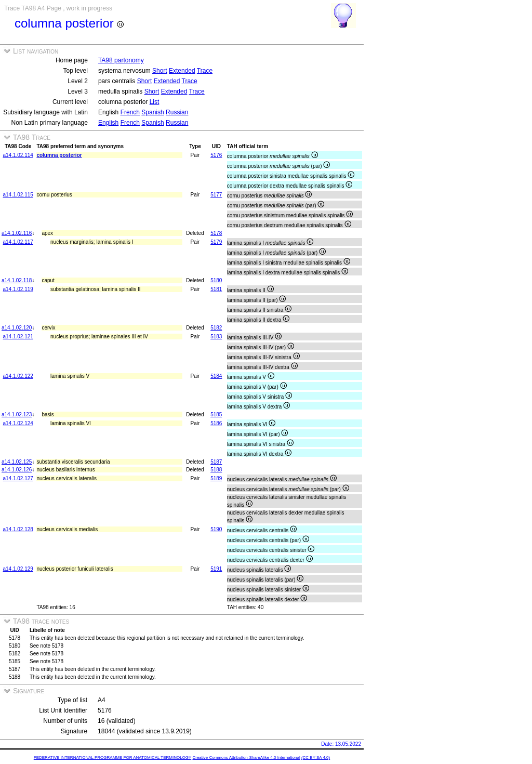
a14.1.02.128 (18, 529)
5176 (216, 155)
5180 (216, 280)
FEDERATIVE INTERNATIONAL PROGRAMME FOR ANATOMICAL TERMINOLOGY (112, 758)
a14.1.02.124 (18, 423)
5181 (216, 289)
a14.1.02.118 (17, 280)
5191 (216, 569)
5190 (216, 529)
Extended (182, 71)
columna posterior (59, 155)
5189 (216, 478)
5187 (216, 462)
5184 (216, 376)
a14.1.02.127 (18, 478)
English (108, 123)
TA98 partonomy (121, 60)
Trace (205, 71)
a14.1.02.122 (18, 376)
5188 (216, 470)
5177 (216, 195)
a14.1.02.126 (17, 470)
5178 (216, 233)
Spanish (152, 112)
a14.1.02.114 (18, 155)
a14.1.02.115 (18, 195)
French (130, 112)
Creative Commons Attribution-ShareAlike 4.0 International (246, 758)
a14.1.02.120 (17, 328)
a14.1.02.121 (18, 337)
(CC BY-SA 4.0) (316, 758)
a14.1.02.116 (17, 233)
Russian (177, 112)
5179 (216, 242)
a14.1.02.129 (18, 569)
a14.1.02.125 (17, 462)
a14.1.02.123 (17, 414)
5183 (216, 337)
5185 (216, 414)
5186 (216, 423)
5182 (216, 328)
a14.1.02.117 (18, 242)
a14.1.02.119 (18, 289)
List (155, 102)
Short (160, 71)
